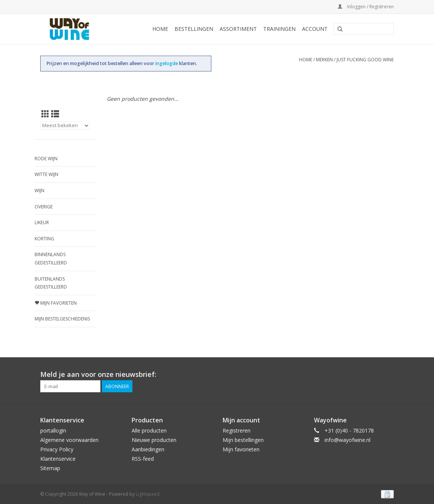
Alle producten (149, 430)
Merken (324, 60)
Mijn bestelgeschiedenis (62, 319)
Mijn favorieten (56, 303)
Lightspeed (148, 494)
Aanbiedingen (148, 449)
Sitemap (50, 468)
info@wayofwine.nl (348, 440)
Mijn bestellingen (243, 440)
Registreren (237, 430)
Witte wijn (46, 174)
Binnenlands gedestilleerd (51, 259)
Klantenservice (58, 459)
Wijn (39, 191)
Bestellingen (194, 29)
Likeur (42, 222)
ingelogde (167, 63)
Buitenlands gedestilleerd (51, 283)
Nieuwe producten (154, 440)
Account (315, 29)
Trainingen (279, 29)
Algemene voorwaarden (69, 440)
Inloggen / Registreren (366, 7)
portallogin (53, 430)
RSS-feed (143, 459)
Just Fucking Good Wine (365, 60)
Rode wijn (46, 159)
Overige (44, 207)
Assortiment (238, 29)
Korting (44, 239)
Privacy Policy (57, 449)
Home (160, 29)
